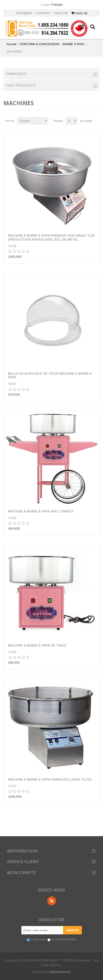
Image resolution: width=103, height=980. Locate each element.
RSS (52, 901)
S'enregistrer (24, 13)
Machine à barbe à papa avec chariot (41, 511)
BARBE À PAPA (74, 44)
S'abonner (39, 939)
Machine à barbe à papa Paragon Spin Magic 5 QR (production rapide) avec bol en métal (51, 238)
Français (57, 5)
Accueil (11, 44)
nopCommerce (60, 972)
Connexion (43, 13)
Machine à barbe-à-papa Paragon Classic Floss (50, 780)
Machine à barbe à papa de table (37, 645)
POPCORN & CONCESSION (40, 44)
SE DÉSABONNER (64, 939)
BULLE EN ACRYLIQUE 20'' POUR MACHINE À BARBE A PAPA (50, 376)
